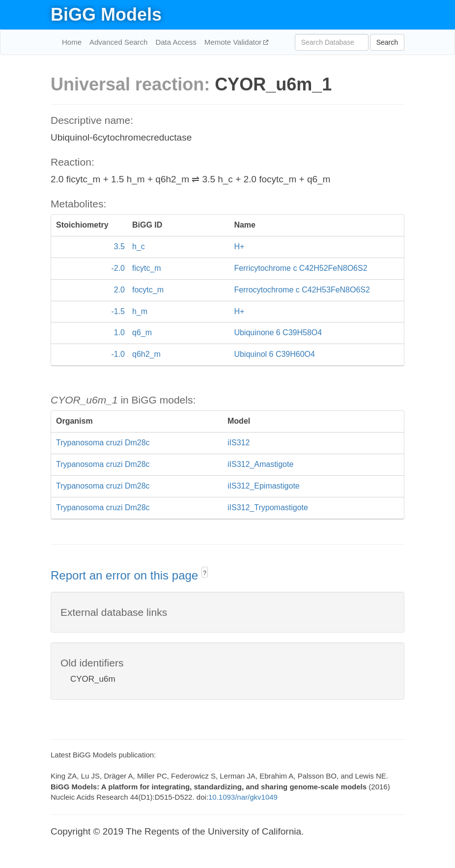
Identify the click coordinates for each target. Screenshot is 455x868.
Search (387, 42)
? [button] (205, 573)
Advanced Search (118, 42)
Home (72, 42)
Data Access (176, 42)
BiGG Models (106, 14)
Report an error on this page (126, 575)
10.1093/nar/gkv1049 (243, 797)
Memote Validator (234, 42)
